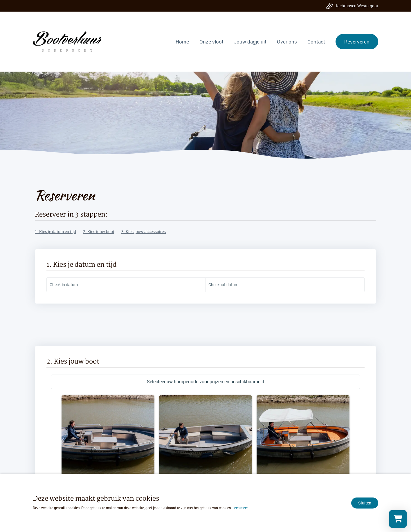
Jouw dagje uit (250, 42)
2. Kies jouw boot (99, 231)
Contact (316, 42)
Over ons (287, 42)
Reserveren (357, 42)
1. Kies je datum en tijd (55, 231)
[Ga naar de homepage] (67, 41)
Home (182, 42)
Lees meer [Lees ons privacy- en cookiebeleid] (240, 508)
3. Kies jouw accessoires (144, 231)
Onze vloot (211, 42)
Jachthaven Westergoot (357, 6)
